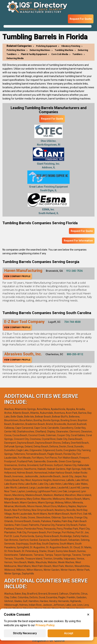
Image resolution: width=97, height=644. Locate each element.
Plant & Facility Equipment (34, 54)
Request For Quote (81, 19)
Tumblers (77, 54)
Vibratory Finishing (71, 46)
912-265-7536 (74, 271)
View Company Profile (17, 276)
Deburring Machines (40, 50)
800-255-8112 (75, 354)
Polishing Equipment (46, 46)
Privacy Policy (45, 625)
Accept (69, 633)
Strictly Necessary (25, 633)
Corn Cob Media (60, 54)
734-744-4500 (72, 322)
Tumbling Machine (64, 50)
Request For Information (78, 241)
